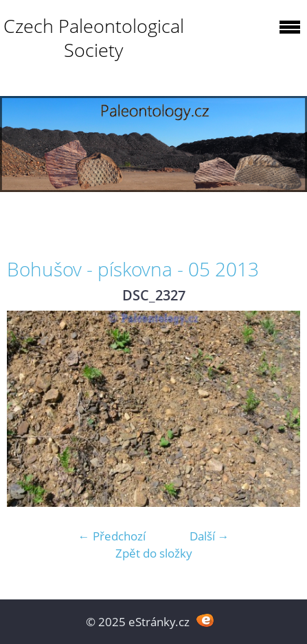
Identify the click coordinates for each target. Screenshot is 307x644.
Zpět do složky (154, 553)
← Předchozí (112, 536)
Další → (209, 536)
